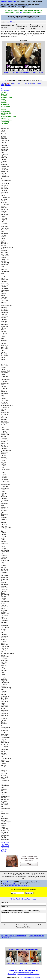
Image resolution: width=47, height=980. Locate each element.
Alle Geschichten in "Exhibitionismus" (14, 936)
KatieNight (24, 963)
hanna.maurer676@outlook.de (19, 886)
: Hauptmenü (13, 1)
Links (37, 4)
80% (40, 83)
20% (9, 83)
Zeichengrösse (23, 7)
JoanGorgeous (11, 963)
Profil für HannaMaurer (11, 884)
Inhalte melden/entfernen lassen (29, 974)
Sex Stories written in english (30, 977)
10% (3, 83)
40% (19, 83)
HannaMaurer (8, 882)
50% (24, 83)
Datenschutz (12, 974)
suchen (31, 4)
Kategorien (31, 1)
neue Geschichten (20, 4)
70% (35, 83)
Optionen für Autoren (8, 7)
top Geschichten (7, 4)
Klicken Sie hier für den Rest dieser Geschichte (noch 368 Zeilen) (5, 847)
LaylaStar (35, 963)
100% (8, 85)
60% (29, 83)
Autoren (39, 1)
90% (3, 85)
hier (21, 12)
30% (14, 83)
